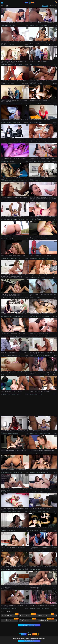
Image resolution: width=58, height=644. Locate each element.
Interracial (15, 492)
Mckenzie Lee (4, 142)
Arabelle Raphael (33, 161)
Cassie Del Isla (4, 278)
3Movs (27, 472)
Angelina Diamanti (5, 492)
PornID (27, 181)
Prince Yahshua (5, 355)
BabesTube (26, 122)
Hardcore (20, 472)
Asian (37, 45)
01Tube (27, 45)
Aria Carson (32, 25)
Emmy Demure (4, 103)
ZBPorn (55, 142)
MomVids (55, 200)
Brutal (38, 64)
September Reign (5, 472)
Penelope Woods (5, 181)
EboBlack (55, 84)
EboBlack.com (10, 615)
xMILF (27, 25)
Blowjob (35, 84)
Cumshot (14, 122)
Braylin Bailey (4, 317)
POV (35, 297)
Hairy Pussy (48, 355)
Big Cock (9, 25)
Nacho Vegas (33, 103)
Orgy (15, 64)
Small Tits (41, 589)
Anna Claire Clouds (5, 220)
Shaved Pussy (48, 453)
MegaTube (55, 45)
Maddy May (4, 434)
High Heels (48, 45)
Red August (4, 511)
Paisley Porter (33, 472)
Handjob (48, 317)
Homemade (42, 45)
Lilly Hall (3, 550)
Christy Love (32, 45)
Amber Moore (33, 317)
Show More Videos (29, 625)
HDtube (55, 25)
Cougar (37, 25)
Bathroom (43, 317)
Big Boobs (12, 45)
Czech (15, 355)
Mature (38, 375)
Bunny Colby (4, 258)
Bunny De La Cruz (33, 278)
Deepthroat (4, 25)
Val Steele (3, 122)
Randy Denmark (5, 297)
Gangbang (11, 64)
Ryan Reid (32, 355)
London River (32, 142)
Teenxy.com (46, 615)
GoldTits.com (28, 620)
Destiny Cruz (32, 200)
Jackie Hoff (4, 336)
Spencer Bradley (33, 511)
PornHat (27, 103)
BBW (39, 278)
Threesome (47, 25)
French (31, 64)
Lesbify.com (10, 620)
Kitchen (10, 200)
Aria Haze (32, 453)
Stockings (15, 103)
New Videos (45, 6)
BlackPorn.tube (25, 84)
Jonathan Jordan (33, 492)
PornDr (55, 64)
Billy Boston (32, 550)
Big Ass (13, 25)
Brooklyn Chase (33, 258)
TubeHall (30, 2)
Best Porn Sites (46, 620)
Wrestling (9, 511)
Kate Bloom (4, 453)
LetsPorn (26, 142)
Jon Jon (31, 531)
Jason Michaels (33, 239)
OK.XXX (55, 103)
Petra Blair (10, 317)
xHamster (26, 317)
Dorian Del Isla (4, 64)
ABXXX (55, 297)
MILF (7, 200)
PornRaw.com (28, 615)
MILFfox (55, 278)
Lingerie (48, 258)
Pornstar (41, 25)
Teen (13, 375)
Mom (15, 142)
